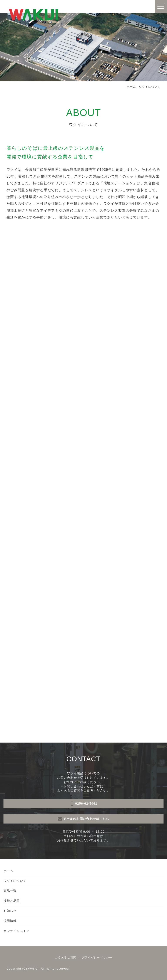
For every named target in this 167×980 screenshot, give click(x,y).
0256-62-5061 (83, 804)
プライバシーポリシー (97, 957)
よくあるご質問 (69, 790)
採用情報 (10, 921)
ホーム (131, 87)
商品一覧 (10, 891)
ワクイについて (15, 881)
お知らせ (10, 911)
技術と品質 (12, 901)
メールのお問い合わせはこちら (84, 819)
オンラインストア (17, 931)
